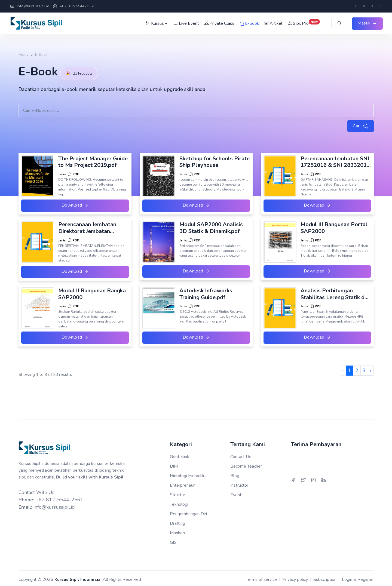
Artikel (272, 23)
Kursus (156, 23)
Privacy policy (295, 577)
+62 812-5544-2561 (74, 7)
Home (24, 55)
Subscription (325, 577)
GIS (173, 540)
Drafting (177, 521)
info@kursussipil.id (30, 7)
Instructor (239, 483)
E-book (249, 24)
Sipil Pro (303, 23)
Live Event (186, 23)
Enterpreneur (182, 483)
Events (237, 492)
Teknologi (179, 502)
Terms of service (261, 577)
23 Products (82, 70)
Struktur (177, 492)
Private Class (218, 23)
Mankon (177, 530)
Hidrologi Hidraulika (188, 473)
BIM (174, 464)
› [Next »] (371, 368)
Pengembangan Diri (188, 511)
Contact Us (241, 454)
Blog (235, 473)
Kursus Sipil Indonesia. (78, 577)
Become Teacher (246, 464)
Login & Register (358, 577)
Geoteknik (180, 454)
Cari (360, 123)
